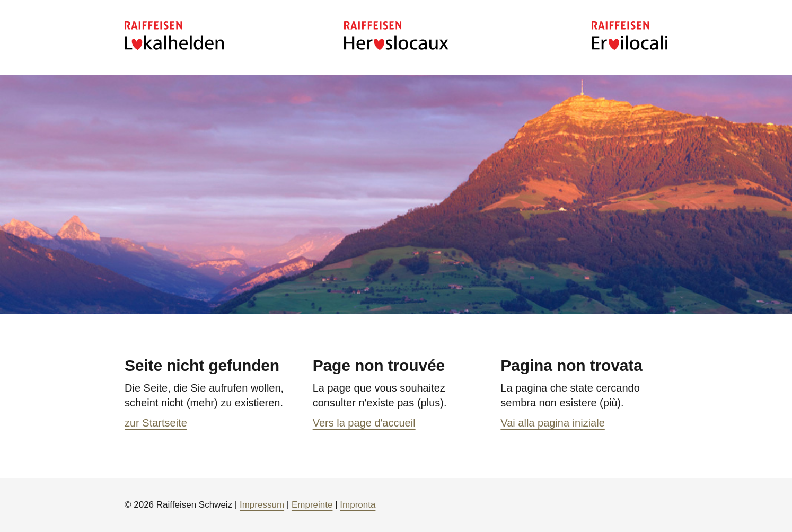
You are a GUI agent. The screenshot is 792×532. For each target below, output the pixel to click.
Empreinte (312, 505)
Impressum (262, 505)
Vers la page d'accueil (364, 423)
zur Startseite (156, 423)
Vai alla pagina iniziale (552, 423)
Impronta (358, 505)
